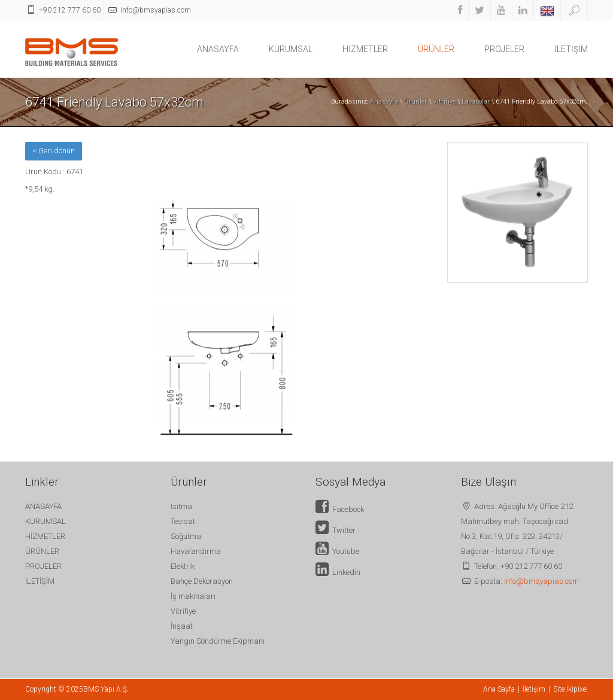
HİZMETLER (365, 49)
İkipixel (577, 689)
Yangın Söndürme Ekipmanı (218, 641)
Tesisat (183, 521)
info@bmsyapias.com (541, 581)
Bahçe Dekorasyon (202, 581)
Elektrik (183, 566)
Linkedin (338, 572)
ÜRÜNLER (436, 49)
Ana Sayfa (499, 689)
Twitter (336, 530)
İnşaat (182, 626)
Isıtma (181, 506)
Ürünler (415, 101)
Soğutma (186, 536)
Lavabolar (476, 101)
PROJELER (504, 49)
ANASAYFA (218, 49)
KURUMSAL (291, 49)
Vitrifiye (444, 101)
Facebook (340, 509)
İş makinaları (193, 596)
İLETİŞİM (571, 49)
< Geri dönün (54, 151)
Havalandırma (196, 551)
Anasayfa (384, 101)
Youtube (337, 551)
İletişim (534, 689)
